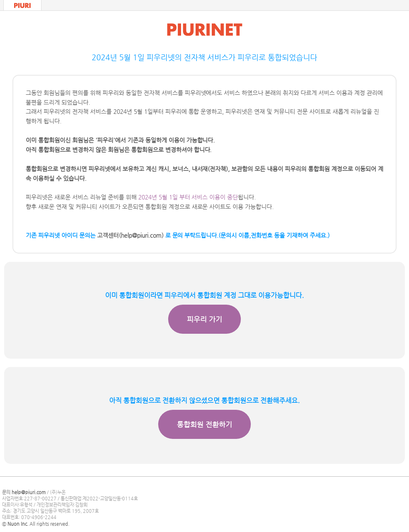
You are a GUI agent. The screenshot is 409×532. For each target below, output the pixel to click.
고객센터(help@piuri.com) (130, 235)
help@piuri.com (29, 492)
